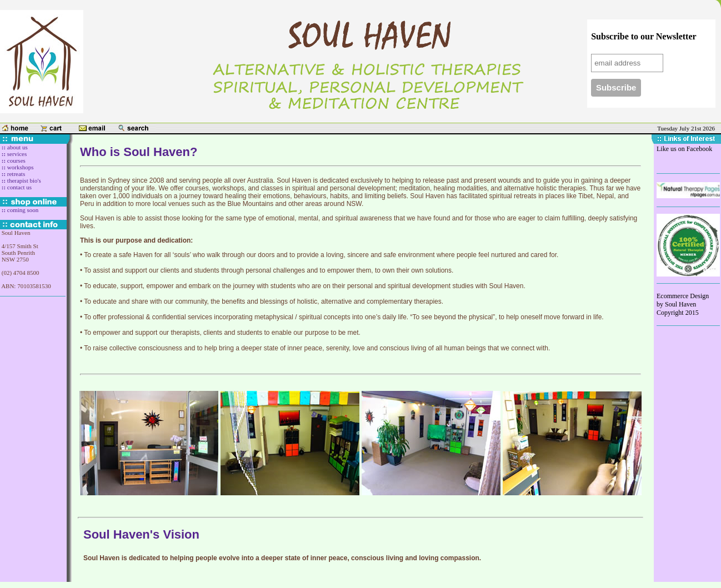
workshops (19, 167)
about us (17, 147)
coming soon (22, 210)
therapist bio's (23, 180)
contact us (19, 187)
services (16, 154)
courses (16, 160)
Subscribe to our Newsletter (644, 36)
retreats (16, 174)
